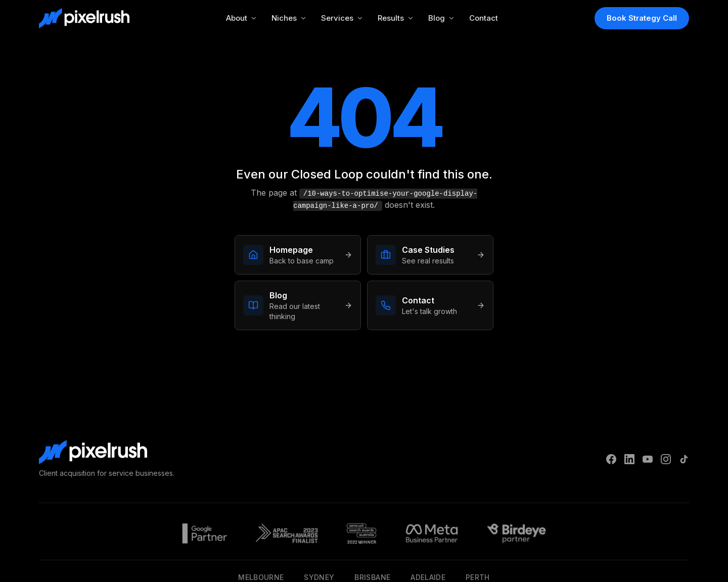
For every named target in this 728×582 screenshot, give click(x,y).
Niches (289, 18)
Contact (484, 18)
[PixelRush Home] (84, 18)
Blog (442, 18)
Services (342, 18)
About (242, 18)
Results (396, 18)
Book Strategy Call (642, 18)
